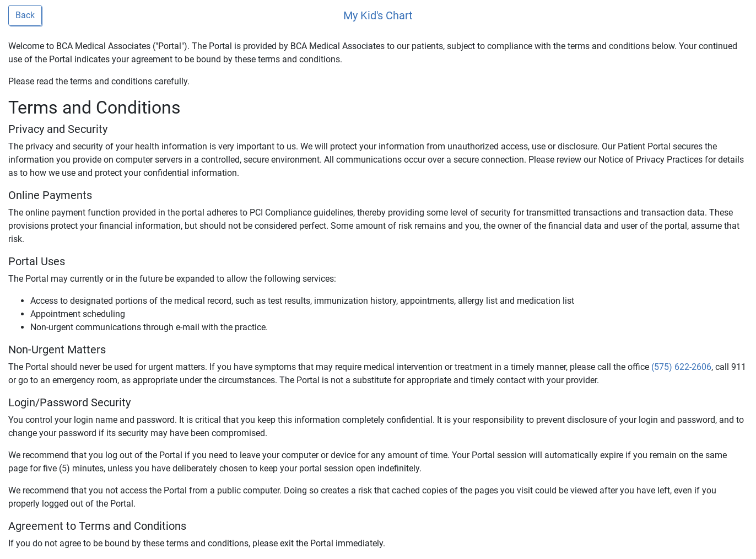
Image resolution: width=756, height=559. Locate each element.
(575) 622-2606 (681, 367)
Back (25, 15)
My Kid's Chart (378, 15)
